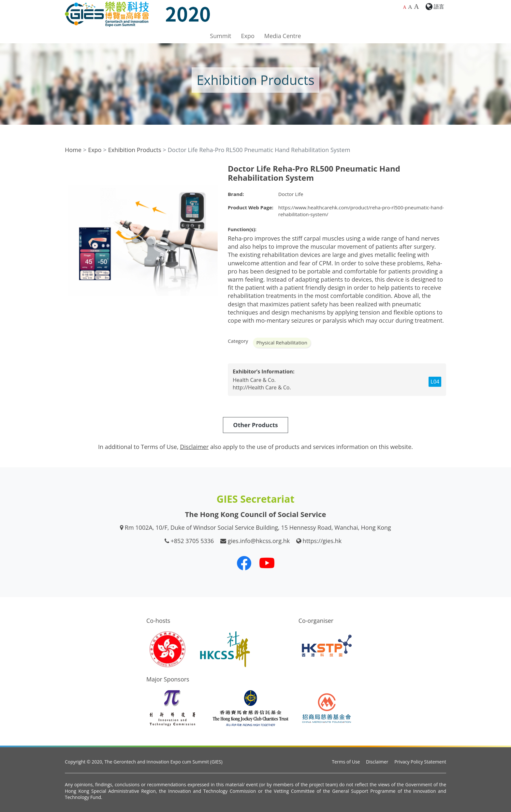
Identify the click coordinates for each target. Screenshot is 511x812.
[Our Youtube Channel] (267, 563)
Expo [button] (248, 36)
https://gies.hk (322, 541)
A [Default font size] (404, 7)
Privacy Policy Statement (420, 762)
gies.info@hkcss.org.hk (259, 541)
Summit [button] (220, 36)
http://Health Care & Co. (262, 387)
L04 (435, 382)
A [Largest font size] (416, 7)
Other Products (255, 425)
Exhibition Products (135, 150)
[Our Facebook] (244, 563)
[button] (212, 170)
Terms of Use (346, 762)
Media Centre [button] (283, 36)
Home (73, 150)
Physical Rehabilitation (282, 343)
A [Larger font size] (410, 7)
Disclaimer (377, 762)
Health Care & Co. (254, 380)
